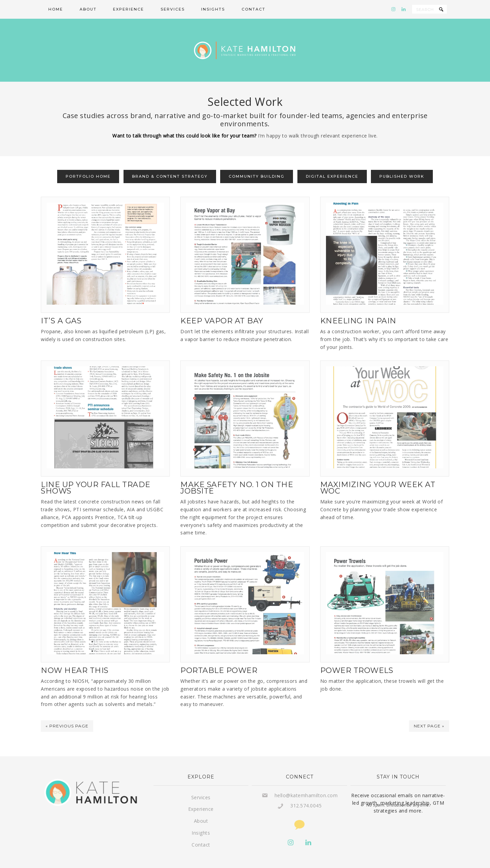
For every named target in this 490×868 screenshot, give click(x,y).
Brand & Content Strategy (170, 163)
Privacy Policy (318, 859)
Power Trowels (357, 657)
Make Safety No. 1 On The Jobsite (237, 474)
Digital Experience (332, 163)
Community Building (257, 163)
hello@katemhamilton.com (306, 782)
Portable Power (219, 657)
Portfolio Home (88, 163)
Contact (201, 831)
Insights (201, 819)
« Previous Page (67, 712)
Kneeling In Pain (358, 307)
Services (201, 784)
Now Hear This (75, 657)
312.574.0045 (306, 792)
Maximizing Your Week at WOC (378, 474)
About (201, 807)
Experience (201, 795)
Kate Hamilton (245, 43)
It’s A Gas (61, 307)
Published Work (402, 163)
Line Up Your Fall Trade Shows (96, 474)
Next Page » (429, 712)
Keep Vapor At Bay (222, 307)
